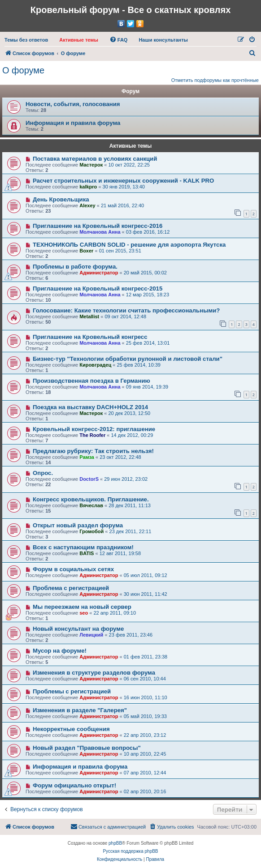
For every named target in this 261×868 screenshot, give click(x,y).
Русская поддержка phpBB (130, 851)
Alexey (87, 205)
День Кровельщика (61, 199)
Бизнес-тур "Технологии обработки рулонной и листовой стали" (128, 359)
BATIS (87, 553)
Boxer (86, 251)
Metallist (89, 316)
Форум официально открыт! (74, 785)
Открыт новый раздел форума (78, 525)
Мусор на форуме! (60, 651)
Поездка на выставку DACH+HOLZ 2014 (90, 407)
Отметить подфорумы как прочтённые (215, 80)
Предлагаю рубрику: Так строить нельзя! (93, 451)
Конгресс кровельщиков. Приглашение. (91, 499)
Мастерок (91, 165)
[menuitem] (26, 40)
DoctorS (89, 479)
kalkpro (88, 187)
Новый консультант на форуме (78, 629)
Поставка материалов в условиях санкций (95, 159)
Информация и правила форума (73, 123)
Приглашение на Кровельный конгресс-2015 (98, 289)
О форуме (23, 70)
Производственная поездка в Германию (91, 381)
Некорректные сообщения (71, 729)
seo (84, 613)
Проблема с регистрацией (71, 588)
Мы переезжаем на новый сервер (82, 607)
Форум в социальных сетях (73, 569)
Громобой (91, 531)
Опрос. (43, 473)
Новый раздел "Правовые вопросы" (87, 748)
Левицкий (91, 635)
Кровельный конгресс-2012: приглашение (94, 429)
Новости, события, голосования (73, 104)
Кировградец (95, 365)
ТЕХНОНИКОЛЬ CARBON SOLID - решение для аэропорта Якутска (129, 245)
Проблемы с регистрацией (72, 691)
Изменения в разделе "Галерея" (80, 710)
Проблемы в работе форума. (75, 267)
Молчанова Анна (100, 232)
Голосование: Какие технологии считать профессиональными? (126, 310)
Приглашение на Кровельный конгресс (90, 337)
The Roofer (92, 435)
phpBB (115, 843)
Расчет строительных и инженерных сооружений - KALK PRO (123, 181)
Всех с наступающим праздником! (83, 547)
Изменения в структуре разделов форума (94, 673)
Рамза (87, 457)
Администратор (99, 273)
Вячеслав (91, 505)
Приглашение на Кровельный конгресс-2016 (98, 226)
